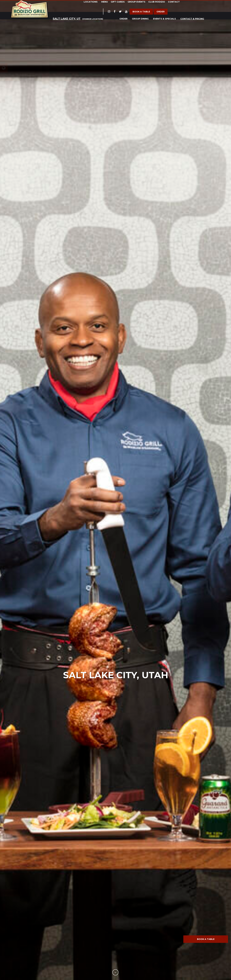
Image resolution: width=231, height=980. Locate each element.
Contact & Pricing (192, 19)
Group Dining (140, 19)
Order (161, 12)
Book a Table (141, 12)
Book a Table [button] (206, 939)
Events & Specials (164, 19)
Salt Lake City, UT (67, 19)
